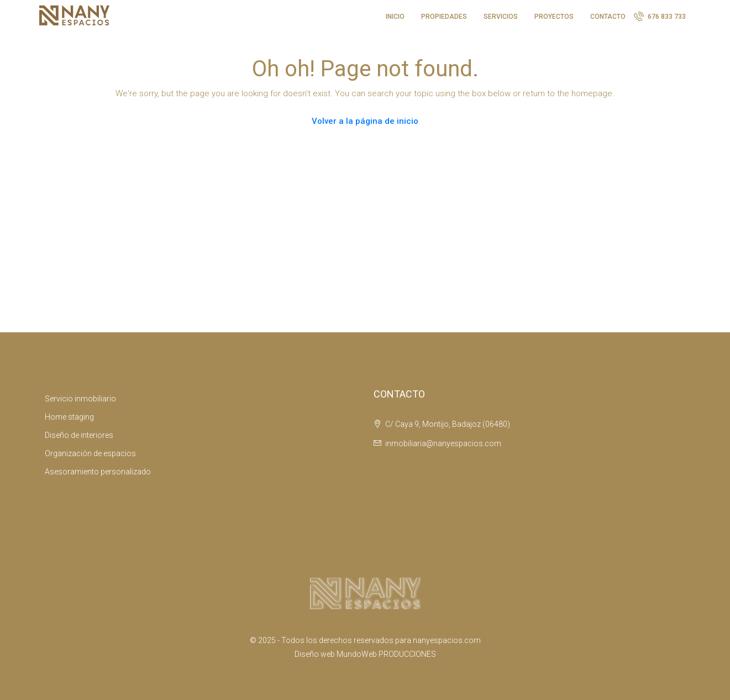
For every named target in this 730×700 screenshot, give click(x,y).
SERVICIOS (501, 17)
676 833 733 (660, 16)
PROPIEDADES (444, 17)
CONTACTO (608, 17)
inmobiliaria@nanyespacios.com (443, 443)
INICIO (395, 17)
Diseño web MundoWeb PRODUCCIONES (365, 654)
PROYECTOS (554, 17)
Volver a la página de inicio (365, 121)
